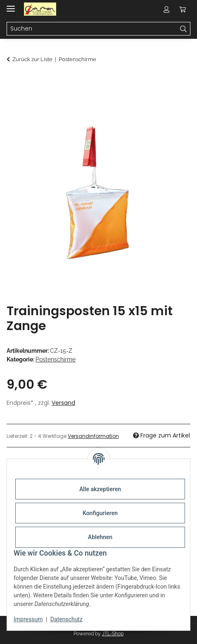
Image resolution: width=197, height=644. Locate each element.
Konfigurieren (100, 513)
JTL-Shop (113, 634)
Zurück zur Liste (32, 59)
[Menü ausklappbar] (11, 5)
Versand (63, 403)
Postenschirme (56, 359)
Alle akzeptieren (100, 489)
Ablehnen (100, 537)
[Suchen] (184, 29)
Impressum (28, 619)
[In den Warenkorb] (13, 81)
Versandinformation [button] (93, 436)
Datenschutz (66, 619)
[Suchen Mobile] (92, 29)
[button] (166, 9)
